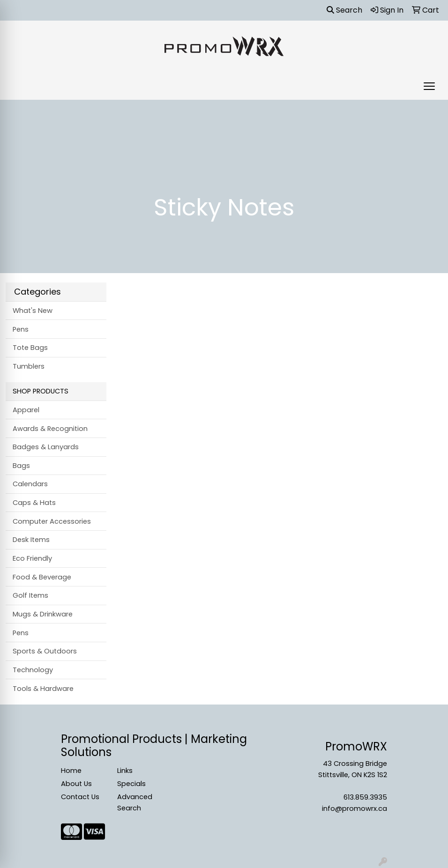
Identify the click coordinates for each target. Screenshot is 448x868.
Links (125, 771)
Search (344, 10)
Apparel (26, 410)
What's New (33, 311)
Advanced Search (135, 802)
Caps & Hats (34, 503)
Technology (33, 670)
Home (71, 771)
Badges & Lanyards (46, 447)
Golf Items (30, 595)
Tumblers (29, 366)
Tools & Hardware (43, 689)
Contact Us (80, 797)
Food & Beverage (42, 577)
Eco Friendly (32, 558)
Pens (21, 329)
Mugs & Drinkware (43, 614)
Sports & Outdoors (45, 651)
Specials (131, 784)
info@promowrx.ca (355, 809)
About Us (76, 784)
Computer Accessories (52, 521)
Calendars (30, 484)
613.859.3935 (365, 797)
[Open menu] (429, 86)
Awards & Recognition (50, 429)
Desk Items (31, 540)
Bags (21, 466)
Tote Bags (30, 348)
